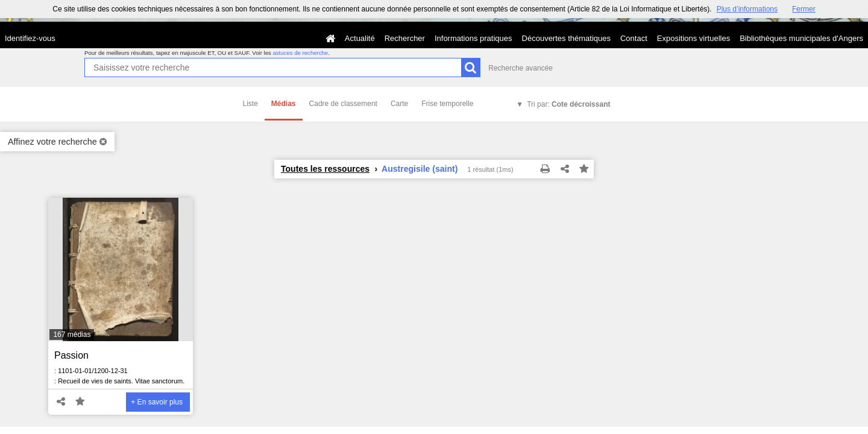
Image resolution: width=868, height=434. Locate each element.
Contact (634, 38)
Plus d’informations (747, 9)
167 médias (72, 335)
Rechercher (405, 38)
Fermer (804, 9)
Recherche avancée (520, 68)
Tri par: (568, 104)
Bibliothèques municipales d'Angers (801, 38)
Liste (250, 104)
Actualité (360, 38)
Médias (284, 104)
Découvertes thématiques (566, 38)
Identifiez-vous (30, 38)
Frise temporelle (447, 104)
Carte (399, 104)
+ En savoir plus (157, 402)
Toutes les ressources (325, 169)
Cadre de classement (343, 104)
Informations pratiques (473, 38)
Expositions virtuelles (693, 38)
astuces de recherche (300, 53)
